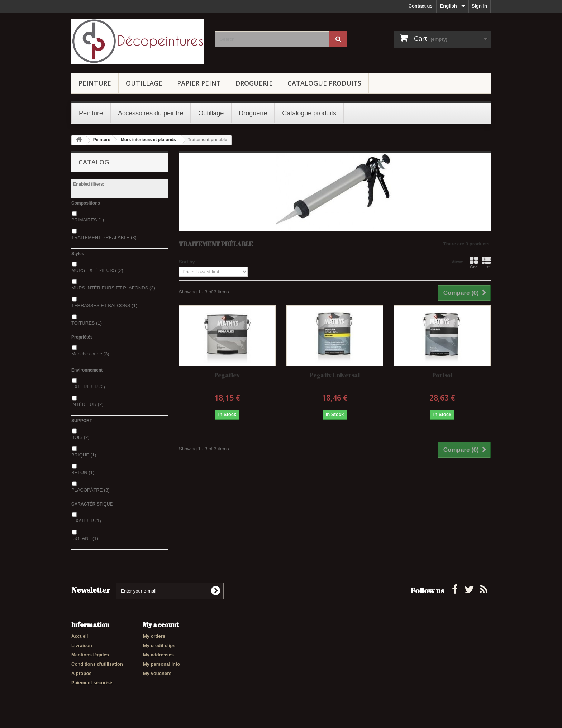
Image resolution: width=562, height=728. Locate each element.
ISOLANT (85, 538)
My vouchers (157, 673)
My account (161, 624)
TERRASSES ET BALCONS (104, 305)
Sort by (187, 262)
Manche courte (90, 354)
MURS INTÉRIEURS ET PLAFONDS (113, 288)
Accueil (80, 636)
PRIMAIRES (88, 220)
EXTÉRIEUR (88, 387)
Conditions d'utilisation (97, 664)
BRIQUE (84, 455)
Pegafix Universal (335, 375)
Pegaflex (227, 375)
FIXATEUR (86, 521)
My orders (154, 636)
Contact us (421, 6)
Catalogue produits (324, 83)
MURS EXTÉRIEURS (97, 270)
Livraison (82, 645)
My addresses (158, 655)
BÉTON (83, 472)
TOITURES (87, 323)
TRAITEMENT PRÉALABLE (104, 237)
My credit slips (159, 645)
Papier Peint (199, 83)
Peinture (95, 83)
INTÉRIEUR (87, 404)
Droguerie (254, 83)
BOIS (80, 437)
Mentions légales (90, 655)
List (486, 263)
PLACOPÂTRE (91, 490)
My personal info (161, 664)
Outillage (144, 83)
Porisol (442, 375)
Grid (474, 263)
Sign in (479, 6)
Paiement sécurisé (92, 683)
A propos (82, 673)
